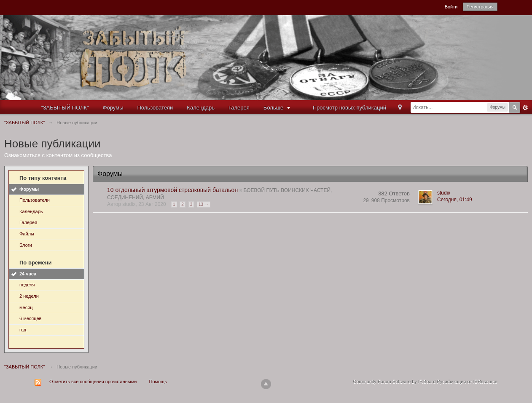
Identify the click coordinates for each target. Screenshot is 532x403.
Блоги (26, 245)
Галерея (239, 108)
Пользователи (155, 108)
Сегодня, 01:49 (455, 200)
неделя (27, 285)
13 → (204, 204)
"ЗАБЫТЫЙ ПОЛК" (65, 108)
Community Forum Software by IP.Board (394, 382)
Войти (451, 7)
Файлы (27, 234)
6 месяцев (30, 318)
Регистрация (480, 7)
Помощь (158, 382)
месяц (26, 307)
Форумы (113, 108)
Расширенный (525, 108)
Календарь (201, 108)
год (23, 330)
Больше (278, 108)
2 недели (29, 296)
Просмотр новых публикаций (349, 108)
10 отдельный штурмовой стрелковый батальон (172, 190)
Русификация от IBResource (466, 382)
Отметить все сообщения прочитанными (93, 382)
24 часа (28, 274)
